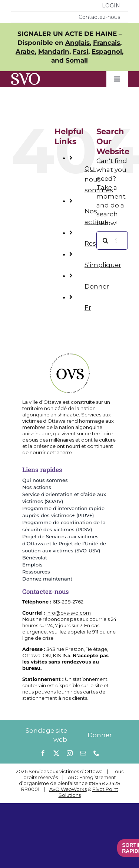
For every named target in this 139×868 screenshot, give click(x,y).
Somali (77, 60)
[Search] (106, 240)
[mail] (83, 753)
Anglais (77, 43)
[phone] (96, 753)
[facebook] (43, 753)
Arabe (25, 51)
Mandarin (54, 51)
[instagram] (70, 753)
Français (107, 43)
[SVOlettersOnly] (26, 76)
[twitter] (56, 753)
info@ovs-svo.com (69, 613)
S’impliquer (103, 265)
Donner (97, 286)
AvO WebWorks (68, 789)
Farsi (80, 51)
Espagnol (107, 51)
